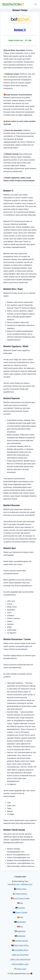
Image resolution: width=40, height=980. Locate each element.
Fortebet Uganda (21, 941)
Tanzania (21, 908)
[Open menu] (35, 4)
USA (21, 903)
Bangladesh (21, 922)
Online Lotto (21, 969)
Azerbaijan (21, 936)
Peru (21, 927)
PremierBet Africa (21, 950)
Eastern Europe (21, 912)
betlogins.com (27, 884)
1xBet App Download (20, 955)
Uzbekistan (21, 931)
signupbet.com (14, 884)
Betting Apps (21, 889)
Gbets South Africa (21, 945)
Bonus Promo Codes (21, 898)
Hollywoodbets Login (20, 964)
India (21, 917)
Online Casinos (21, 894)
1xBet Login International (20, 959)
